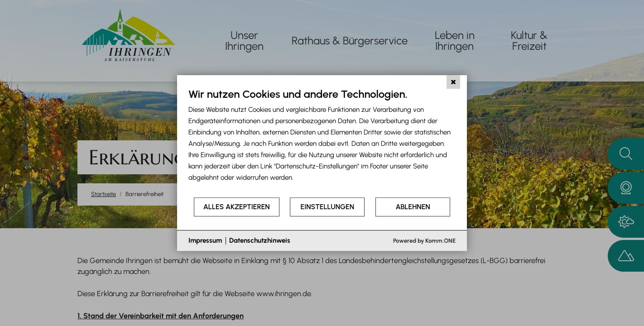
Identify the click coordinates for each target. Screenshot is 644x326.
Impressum (205, 240)
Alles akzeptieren (237, 207)
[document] (322, 142)
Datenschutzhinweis (260, 240)
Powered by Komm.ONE (424, 241)
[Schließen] (453, 82)
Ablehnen (413, 207)
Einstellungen (327, 207)
